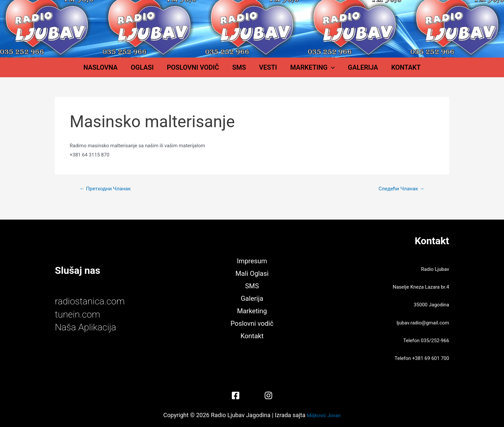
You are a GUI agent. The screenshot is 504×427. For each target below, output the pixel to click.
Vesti (265, 71)
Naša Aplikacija (87, 327)
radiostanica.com (92, 301)
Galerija (347, 71)
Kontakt (383, 71)
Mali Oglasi (252, 273)
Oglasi (159, 71)
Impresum (252, 260)
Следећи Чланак (401, 195)
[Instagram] (268, 395)
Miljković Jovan (324, 415)
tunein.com (79, 314)
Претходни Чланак (106, 195)
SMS (242, 71)
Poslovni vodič (203, 71)
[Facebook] (236, 395)
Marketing (303, 71)
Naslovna (124, 71)
